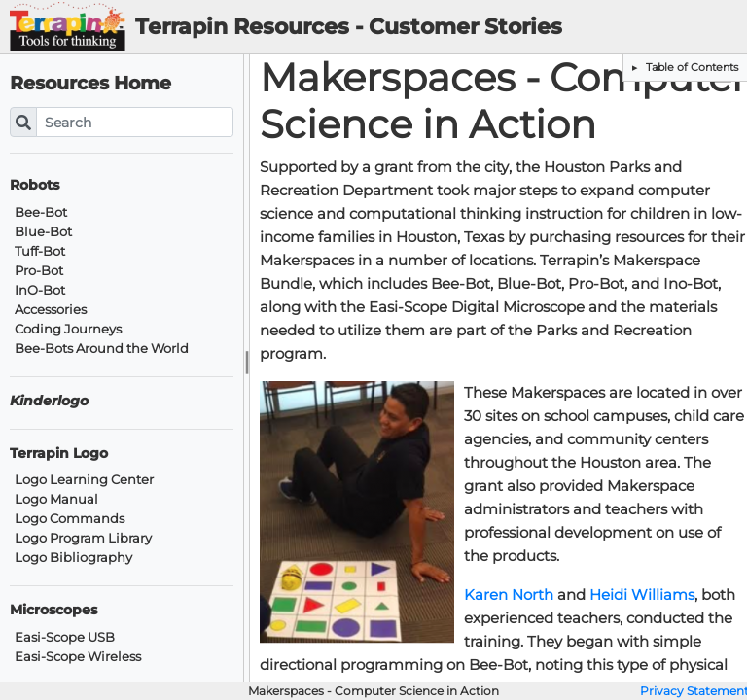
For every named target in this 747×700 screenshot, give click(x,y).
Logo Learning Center (84, 480)
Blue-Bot (43, 232)
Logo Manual (56, 499)
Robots (35, 185)
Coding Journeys (68, 329)
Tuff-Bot (40, 251)
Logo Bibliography (73, 558)
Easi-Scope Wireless (78, 657)
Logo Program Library (83, 538)
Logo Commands (70, 519)
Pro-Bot (39, 271)
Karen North (509, 595)
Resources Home (90, 83)
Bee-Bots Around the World (102, 349)
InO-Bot (40, 290)
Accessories (51, 310)
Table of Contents (691, 67)
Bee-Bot (41, 212)
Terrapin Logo (59, 454)
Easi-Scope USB (65, 637)
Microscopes (53, 610)
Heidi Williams (642, 595)
